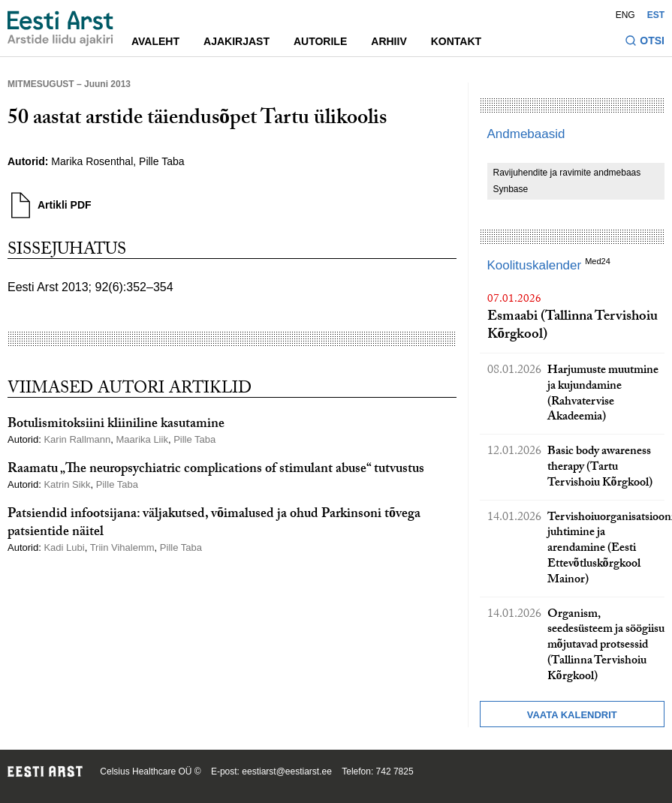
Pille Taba (161, 161)
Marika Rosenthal (92, 161)
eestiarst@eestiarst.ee (287, 771)
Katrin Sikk (67, 484)
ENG (625, 15)
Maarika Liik (142, 439)
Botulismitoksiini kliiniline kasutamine (116, 425)
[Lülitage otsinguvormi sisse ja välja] (645, 42)
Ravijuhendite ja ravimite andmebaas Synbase (567, 181)
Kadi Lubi (64, 547)
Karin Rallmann (77, 439)
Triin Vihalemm (122, 547)
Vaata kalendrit (572, 715)
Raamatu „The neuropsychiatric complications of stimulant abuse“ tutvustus (216, 470)
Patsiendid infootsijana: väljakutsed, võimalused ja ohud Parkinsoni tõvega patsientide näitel (214, 524)
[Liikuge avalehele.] (60, 29)
